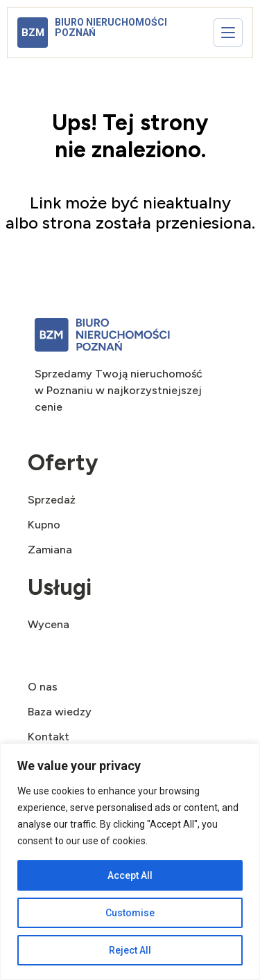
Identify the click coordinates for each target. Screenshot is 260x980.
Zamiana (50, 550)
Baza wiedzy (60, 712)
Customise (130, 913)
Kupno (44, 525)
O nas (43, 687)
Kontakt (49, 737)
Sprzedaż (52, 500)
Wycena (49, 624)
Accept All (130, 875)
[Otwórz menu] (228, 33)
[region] (130, 862)
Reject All (130, 950)
